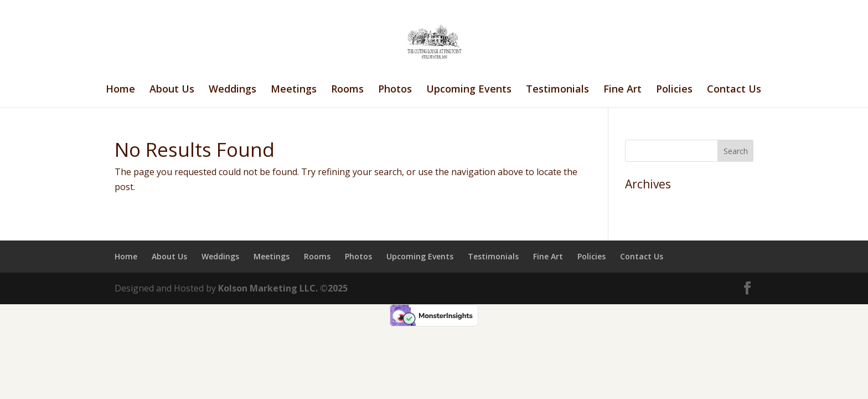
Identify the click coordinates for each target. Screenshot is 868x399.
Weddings (232, 90)
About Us (172, 90)
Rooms (347, 90)
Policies (674, 90)
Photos (395, 90)
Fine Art (622, 90)
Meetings (294, 90)
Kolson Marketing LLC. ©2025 (283, 288)
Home (120, 90)
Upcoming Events (469, 90)
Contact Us (734, 90)
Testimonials (557, 90)
